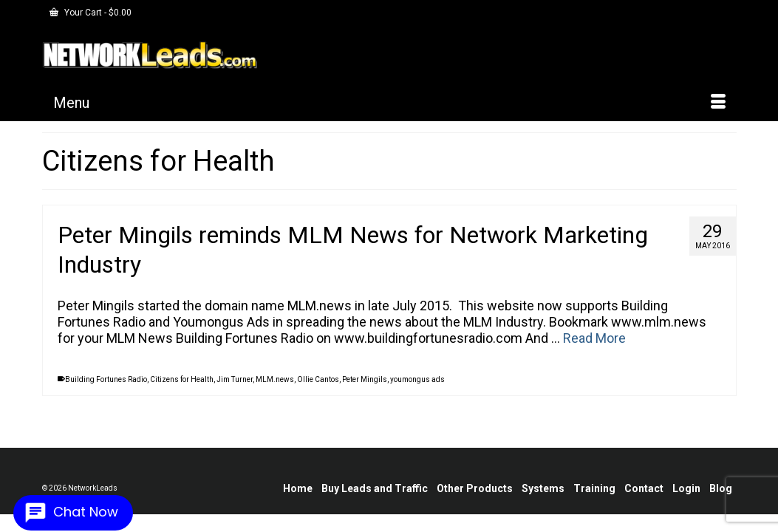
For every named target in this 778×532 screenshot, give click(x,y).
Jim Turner (235, 391)
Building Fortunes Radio (106, 391)
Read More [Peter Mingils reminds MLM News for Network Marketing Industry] (594, 349)
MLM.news (275, 391)
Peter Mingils (365, 391)
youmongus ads (417, 391)
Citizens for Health (182, 391)
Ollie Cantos (318, 391)
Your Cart (91, 13)
